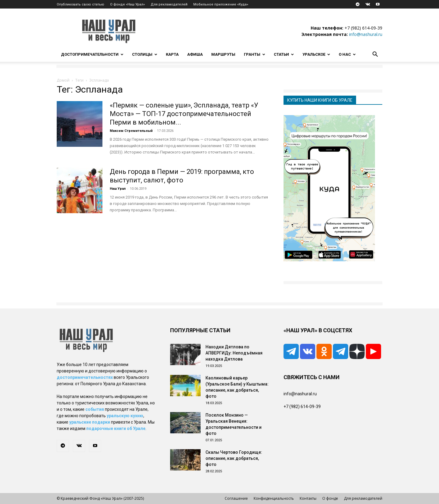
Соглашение (236, 498)
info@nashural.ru (366, 34)
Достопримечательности (92, 54)
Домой (63, 80)
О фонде (330, 498)
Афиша (195, 54)
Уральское (316, 54)
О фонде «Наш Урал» (127, 4)
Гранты (255, 54)
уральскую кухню (125, 416)
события (95, 409)
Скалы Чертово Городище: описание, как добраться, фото (234, 458)
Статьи (284, 54)
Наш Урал (118, 189)
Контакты (308, 498)
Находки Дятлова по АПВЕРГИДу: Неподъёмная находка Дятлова (234, 353)
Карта (172, 54)
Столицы (145, 54)
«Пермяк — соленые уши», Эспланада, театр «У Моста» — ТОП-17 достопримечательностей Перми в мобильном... (184, 114)
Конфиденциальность (274, 498)
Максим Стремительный (131, 131)
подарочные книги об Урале (116, 428)
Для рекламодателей (169, 4)
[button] (375, 55)
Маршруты (223, 54)
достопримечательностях (85, 377)
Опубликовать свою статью (80, 4)
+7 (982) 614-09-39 (363, 28)
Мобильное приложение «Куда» (221, 4)
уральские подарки (90, 422)
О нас (347, 54)
